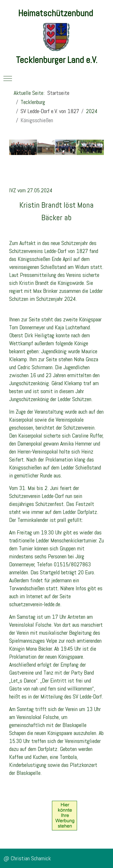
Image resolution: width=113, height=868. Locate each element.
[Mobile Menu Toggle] (8, 78)
